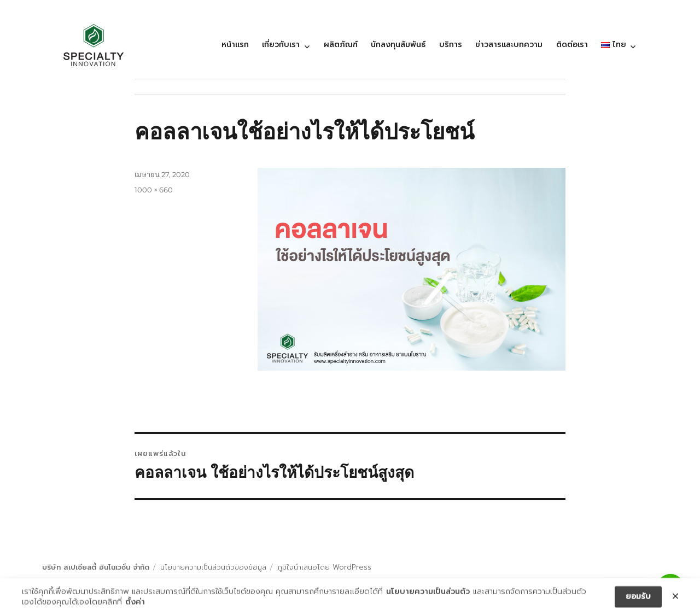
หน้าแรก (235, 45)
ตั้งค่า (135, 604)
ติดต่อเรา (572, 45)
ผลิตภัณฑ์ (341, 45)
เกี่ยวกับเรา (281, 45)
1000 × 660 (154, 190)
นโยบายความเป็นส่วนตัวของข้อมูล (213, 567)
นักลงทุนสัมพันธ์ (398, 45)
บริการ (451, 45)
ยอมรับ (638, 598)
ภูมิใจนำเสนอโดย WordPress (324, 567)
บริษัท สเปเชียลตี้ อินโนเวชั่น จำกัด (96, 567)
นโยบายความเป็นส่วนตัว (428, 593)
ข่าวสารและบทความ (509, 45)
